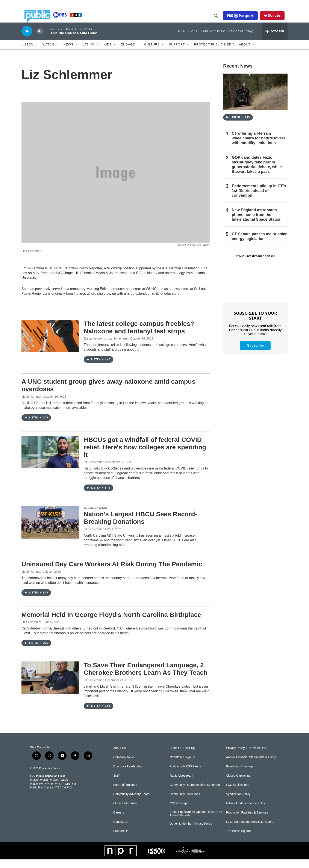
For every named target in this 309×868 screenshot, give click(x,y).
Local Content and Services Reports (250, 830)
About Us (120, 757)
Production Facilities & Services (247, 821)
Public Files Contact (41, 796)
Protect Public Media (214, 53)
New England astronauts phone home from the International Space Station (257, 223)
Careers (119, 821)
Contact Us (121, 830)
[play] (27, 40)
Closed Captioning (238, 784)
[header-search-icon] (219, 20)
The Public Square (238, 840)
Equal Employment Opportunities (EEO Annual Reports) (196, 822)
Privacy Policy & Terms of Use (246, 757)
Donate (277, 20)
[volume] (40, 40)
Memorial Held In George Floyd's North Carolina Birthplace (111, 623)
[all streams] (275, 40)
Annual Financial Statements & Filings (251, 766)
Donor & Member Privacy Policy (191, 832)
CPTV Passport (180, 812)
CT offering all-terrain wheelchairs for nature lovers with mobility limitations (259, 147)
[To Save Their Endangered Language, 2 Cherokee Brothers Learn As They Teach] (50, 686)
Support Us (121, 840)
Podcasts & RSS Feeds (185, 775)
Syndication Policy (238, 803)
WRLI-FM (70, 792)
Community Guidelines (185, 803)
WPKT (59, 792)
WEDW (54, 788)
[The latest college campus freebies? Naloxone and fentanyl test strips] (50, 345)
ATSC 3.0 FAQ (63, 796)
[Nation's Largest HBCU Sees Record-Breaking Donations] (50, 531)
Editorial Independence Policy (246, 812)
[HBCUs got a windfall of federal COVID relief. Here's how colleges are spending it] (50, 461)
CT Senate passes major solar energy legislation (259, 245)
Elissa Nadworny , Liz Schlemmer (106, 347)
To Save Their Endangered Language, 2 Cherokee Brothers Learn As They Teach (146, 677)
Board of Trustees (125, 793)
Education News (95, 516)
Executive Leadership (128, 775)
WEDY (65, 788)
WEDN (44, 788)
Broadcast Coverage (240, 775)
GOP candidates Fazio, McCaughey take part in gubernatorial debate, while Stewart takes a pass (257, 173)
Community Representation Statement (195, 793)
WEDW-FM (36, 792)
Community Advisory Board (131, 803)
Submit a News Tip (182, 757)
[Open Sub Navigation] (36, 53)
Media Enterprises (125, 812)
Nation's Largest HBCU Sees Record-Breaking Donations (140, 526)
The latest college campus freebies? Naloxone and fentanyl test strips (139, 336)
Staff (116, 784)
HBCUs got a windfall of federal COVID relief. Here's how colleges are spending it (145, 456)
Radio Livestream (181, 784)
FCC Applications (237, 793)
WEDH (34, 788)
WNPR (49, 792)
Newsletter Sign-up (182, 766)
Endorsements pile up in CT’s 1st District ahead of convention (259, 199)
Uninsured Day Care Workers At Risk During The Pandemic (112, 573)
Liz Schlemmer (31, 405)
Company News (124, 766)
